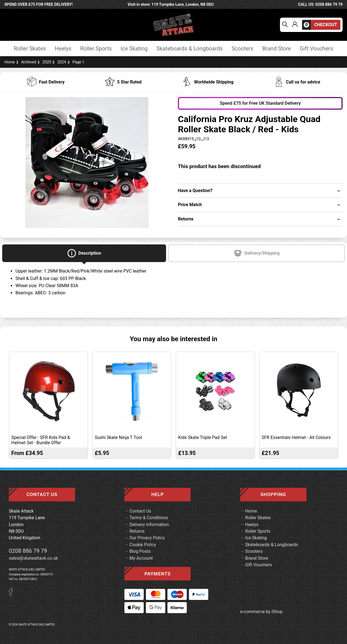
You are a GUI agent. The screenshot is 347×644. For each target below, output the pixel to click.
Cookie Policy (143, 545)
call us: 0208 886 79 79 (320, 4)
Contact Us (140, 511)
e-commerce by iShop (261, 612)
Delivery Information (149, 525)
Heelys (63, 49)
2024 (58, 62)
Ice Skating (134, 49)
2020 (44, 62)
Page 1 (75, 62)
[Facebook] (13, 594)
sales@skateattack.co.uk (33, 558)
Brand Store (277, 49)
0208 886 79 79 (28, 551)
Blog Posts (140, 551)
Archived (26, 62)
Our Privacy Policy (147, 538)
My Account (141, 558)
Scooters (242, 49)
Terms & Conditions (149, 518)
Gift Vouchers (317, 49)
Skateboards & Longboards (189, 49)
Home (10, 62)
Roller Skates (30, 49)
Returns (137, 531)
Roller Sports (96, 49)
